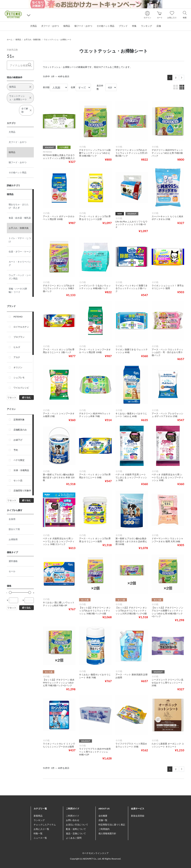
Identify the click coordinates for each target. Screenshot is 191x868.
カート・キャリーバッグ (20, 263)
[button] (29, 15)
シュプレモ (19, 377)
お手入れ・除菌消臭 (32, 39)
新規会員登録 (138, 816)
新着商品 (38, 816)
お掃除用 (13, 539)
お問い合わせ (73, 820)
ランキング (39, 820)
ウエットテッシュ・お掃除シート (58, 39)
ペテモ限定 (19, 460)
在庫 (73, 87)
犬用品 (12, 132)
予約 (16, 450)
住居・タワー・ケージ (20, 252)
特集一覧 (38, 833)
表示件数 (100, 87)
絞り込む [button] (27, 397)
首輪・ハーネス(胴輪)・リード (18, 290)
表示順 (46, 87)
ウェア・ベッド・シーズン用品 (20, 277)
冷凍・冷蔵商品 (21, 470)
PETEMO (18, 317)
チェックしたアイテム (45, 825)
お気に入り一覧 (41, 829)
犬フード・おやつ (18, 142)
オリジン (18, 367)
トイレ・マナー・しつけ (20, 240)
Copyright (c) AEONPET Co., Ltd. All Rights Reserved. (95, 859)
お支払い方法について (77, 825)
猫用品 (18, 39)
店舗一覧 (103, 820)
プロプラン (19, 337)
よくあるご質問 (74, 838)
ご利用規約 (104, 829)
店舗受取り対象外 (22, 491)
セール (12, 571)
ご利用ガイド (73, 816)
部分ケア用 (14, 529)
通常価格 (13, 561)
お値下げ (18, 440)
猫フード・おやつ (18, 162)
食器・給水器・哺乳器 (20, 218)
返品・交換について (76, 833)
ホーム (10, 39)
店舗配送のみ (20, 430)
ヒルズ (17, 347)
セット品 (18, 480)
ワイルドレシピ (21, 388)
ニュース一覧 (40, 838)
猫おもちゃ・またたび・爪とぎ (19, 206)
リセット (12, 397)
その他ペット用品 (18, 172)
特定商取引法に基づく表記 (112, 825)
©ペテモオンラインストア (95, 853)
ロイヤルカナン (21, 327)
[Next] (182, 78)
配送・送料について (76, 829)
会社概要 (103, 816)
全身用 (12, 519)
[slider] (10, 592)
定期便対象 (19, 420)
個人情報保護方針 (107, 833)
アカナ (17, 357)
